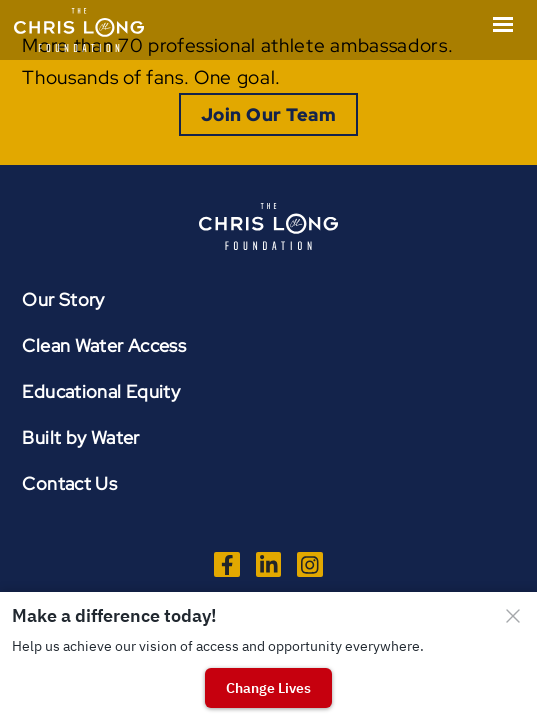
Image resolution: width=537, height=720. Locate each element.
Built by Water (80, 437)
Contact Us (69, 483)
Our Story (63, 299)
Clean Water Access (104, 345)
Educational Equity (101, 391)
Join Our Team (268, 114)
